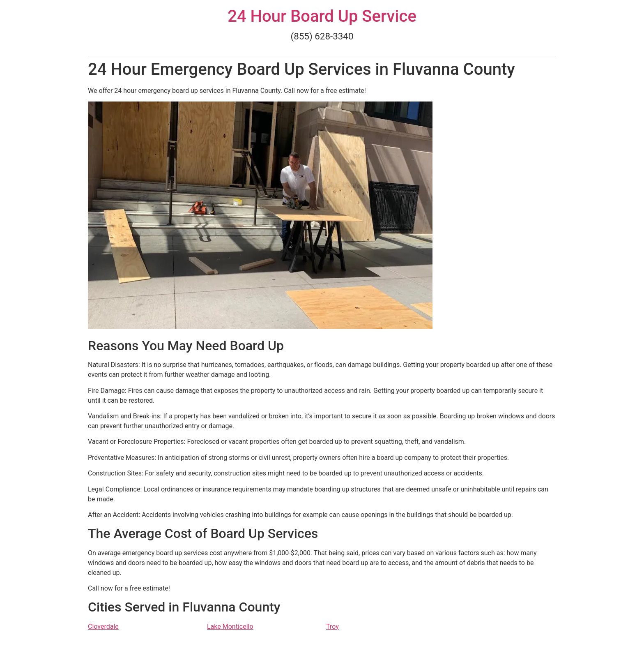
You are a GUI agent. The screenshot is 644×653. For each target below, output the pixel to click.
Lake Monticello (230, 626)
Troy (332, 626)
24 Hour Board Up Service (322, 16)
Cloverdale (103, 626)
